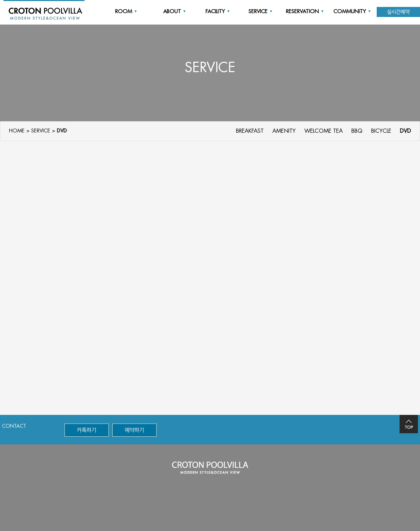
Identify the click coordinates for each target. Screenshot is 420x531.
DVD (405, 131)
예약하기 (134, 430)
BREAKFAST (250, 131)
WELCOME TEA (323, 131)
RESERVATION (305, 12)
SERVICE (260, 12)
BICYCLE (381, 131)
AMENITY (284, 131)
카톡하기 (87, 430)
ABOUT (174, 12)
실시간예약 (398, 12)
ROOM (126, 12)
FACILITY (218, 12)
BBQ (357, 131)
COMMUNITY (352, 12)
